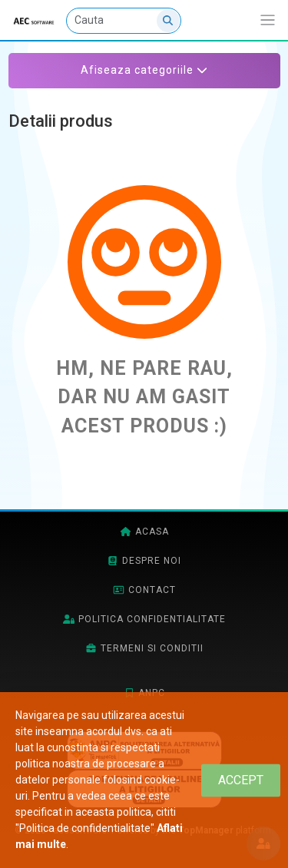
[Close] (241, 780)
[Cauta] (124, 21)
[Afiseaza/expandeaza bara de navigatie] (268, 20)
